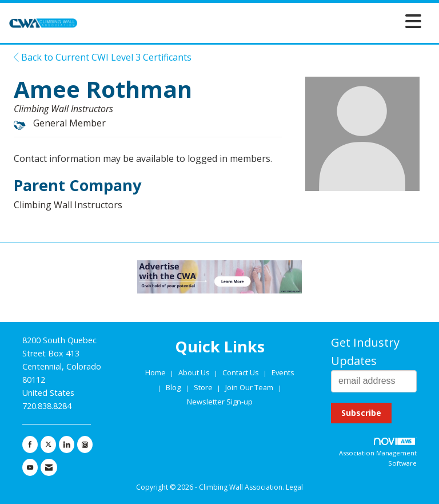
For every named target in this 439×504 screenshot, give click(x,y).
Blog (173, 387)
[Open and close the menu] (253, 21)
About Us (195, 372)
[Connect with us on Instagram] (85, 445)
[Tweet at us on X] (48, 445)
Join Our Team (249, 387)
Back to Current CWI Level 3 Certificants (103, 57)
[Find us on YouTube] (30, 467)
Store (204, 387)
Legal (294, 487)
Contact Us (242, 372)
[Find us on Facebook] (30, 445)
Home (156, 372)
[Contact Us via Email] (49, 467)
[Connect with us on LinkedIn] (67, 445)
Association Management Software (378, 453)
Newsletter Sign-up (220, 402)
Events (283, 372)
